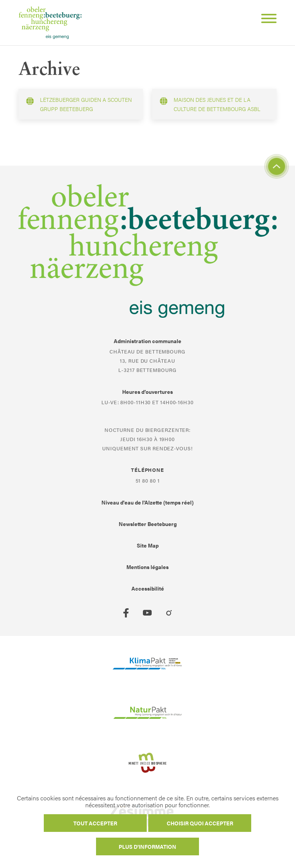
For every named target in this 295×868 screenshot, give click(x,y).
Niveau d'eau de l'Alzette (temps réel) (147, 502)
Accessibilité (148, 588)
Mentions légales (147, 567)
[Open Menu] (266, 20)
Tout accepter (95, 823)
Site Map (148, 545)
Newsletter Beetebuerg (148, 524)
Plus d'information (147, 846)
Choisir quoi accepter (200, 823)
